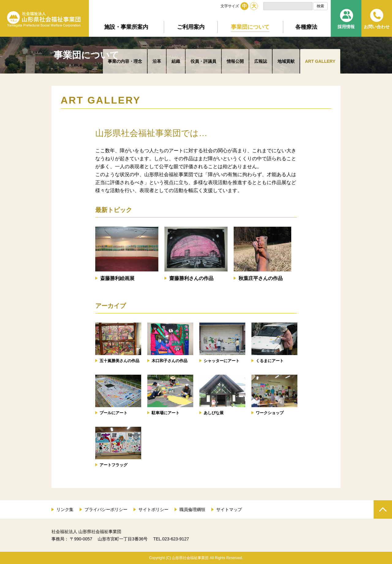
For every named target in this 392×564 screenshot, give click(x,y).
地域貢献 (286, 61)
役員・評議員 (203, 61)
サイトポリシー (153, 509)
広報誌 (261, 61)
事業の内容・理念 (125, 61)
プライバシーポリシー (106, 509)
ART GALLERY (320, 61)
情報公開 (235, 61)
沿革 (157, 61)
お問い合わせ (377, 27)
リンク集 (65, 509)
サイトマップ (229, 509)
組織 (176, 61)
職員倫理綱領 (192, 509)
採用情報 (346, 27)
